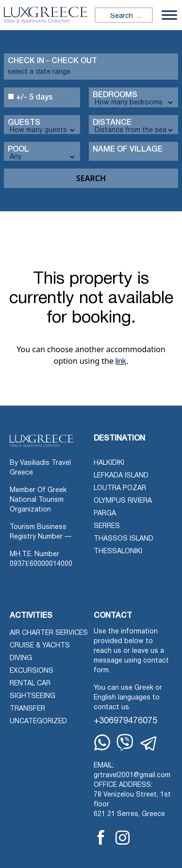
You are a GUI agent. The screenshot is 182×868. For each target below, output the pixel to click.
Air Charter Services (49, 633)
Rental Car (30, 684)
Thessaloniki (118, 552)
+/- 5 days (30, 97)
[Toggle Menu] (169, 15)
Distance (112, 123)
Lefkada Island (121, 476)
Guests (24, 123)
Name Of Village (128, 150)
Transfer (27, 709)
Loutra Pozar (120, 488)
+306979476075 (125, 721)
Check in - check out (52, 61)
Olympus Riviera (123, 501)
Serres (107, 526)
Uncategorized (38, 722)
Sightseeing (33, 696)
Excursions (32, 671)
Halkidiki (109, 463)
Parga (105, 514)
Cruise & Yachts (40, 646)
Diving (21, 658)
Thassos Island (124, 539)
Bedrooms (115, 95)
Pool (18, 150)
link (121, 362)
